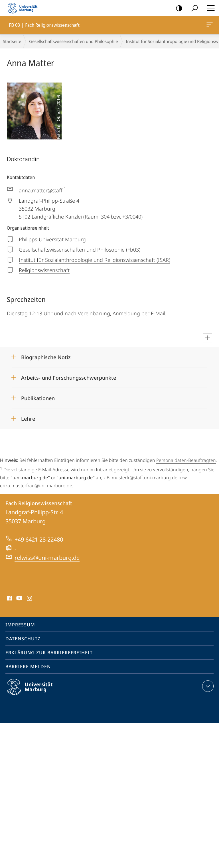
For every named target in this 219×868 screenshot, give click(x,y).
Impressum (20, 625)
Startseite (12, 41)
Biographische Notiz (46, 357)
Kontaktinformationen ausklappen (207, 686)
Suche (193, 8)
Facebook (9, 598)
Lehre (28, 419)
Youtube (19, 598)
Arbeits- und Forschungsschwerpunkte (69, 378)
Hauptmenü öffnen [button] (209, 8)
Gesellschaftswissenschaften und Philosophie (73, 41)
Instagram (30, 598)
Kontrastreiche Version (177, 8)
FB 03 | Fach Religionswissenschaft (209, 26)
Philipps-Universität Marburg (35, 692)
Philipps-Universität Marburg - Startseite (24, 8)
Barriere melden (28, 667)
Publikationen (38, 398)
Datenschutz (23, 639)
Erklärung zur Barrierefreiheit (49, 653)
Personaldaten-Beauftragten (186, 460)
